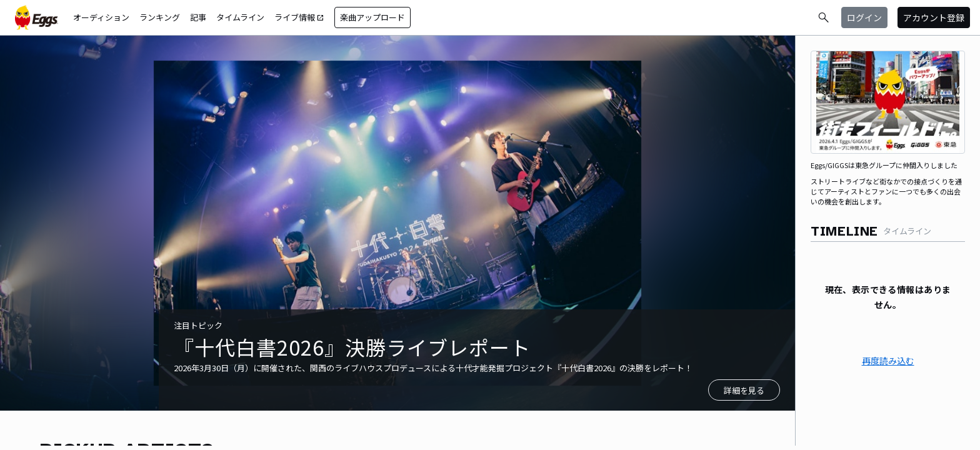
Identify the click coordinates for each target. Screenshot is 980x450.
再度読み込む (888, 361)
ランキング (160, 17)
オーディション (101, 17)
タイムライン (240, 17)
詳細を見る (744, 390)
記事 (198, 17)
